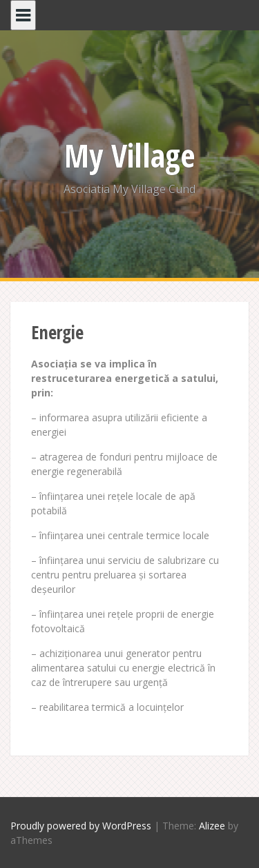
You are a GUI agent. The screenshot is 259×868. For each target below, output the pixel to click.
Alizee (212, 826)
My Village (130, 155)
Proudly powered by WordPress (81, 826)
